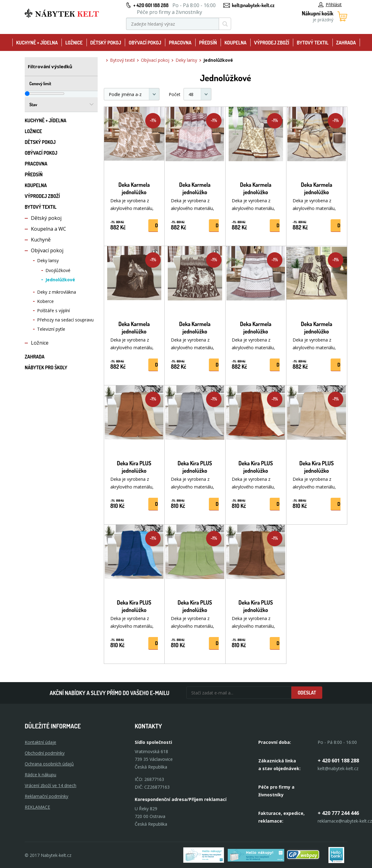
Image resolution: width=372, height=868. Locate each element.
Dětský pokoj (106, 43)
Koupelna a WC (49, 229)
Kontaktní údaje (40, 742)
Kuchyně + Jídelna (37, 43)
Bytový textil (313, 43)
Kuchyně (41, 240)
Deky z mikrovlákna (57, 292)
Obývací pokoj (145, 43)
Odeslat (307, 693)
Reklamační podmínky (47, 796)
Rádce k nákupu (40, 775)
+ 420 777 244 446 (338, 813)
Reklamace (37, 807)
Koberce (45, 301)
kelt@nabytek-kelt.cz (253, 5)
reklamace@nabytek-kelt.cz (345, 821)
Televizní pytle (51, 329)
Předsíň (208, 43)
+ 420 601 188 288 (151, 5)
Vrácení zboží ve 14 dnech (51, 785)
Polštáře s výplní (53, 310)
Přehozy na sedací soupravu (65, 320)
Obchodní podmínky (45, 753)
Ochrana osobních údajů (49, 764)
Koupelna (235, 43)
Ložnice (74, 43)
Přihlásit (330, 4)
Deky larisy (48, 260)
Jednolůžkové (60, 280)
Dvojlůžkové (58, 270)
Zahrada (346, 43)
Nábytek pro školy (46, 367)
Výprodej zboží (272, 43)
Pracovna (180, 43)
